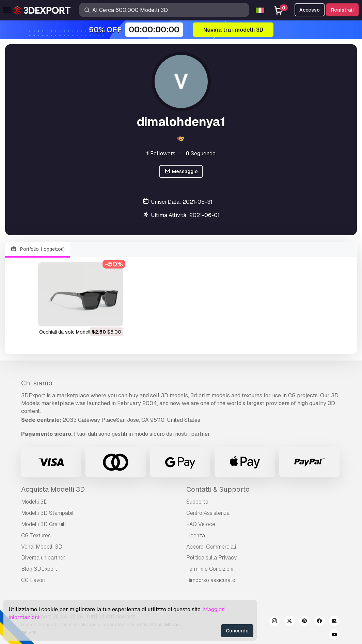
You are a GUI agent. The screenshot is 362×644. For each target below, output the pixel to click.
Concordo (237, 631)
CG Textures (36, 535)
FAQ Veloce (201, 524)
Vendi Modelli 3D (42, 547)
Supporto (197, 502)
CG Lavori (33, 580)
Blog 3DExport (39, 569)
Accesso (310, 10)
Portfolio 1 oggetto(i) (37, 249)
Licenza (196, 535)
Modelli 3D (34, 502)
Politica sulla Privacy (211, 558)
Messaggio (181, 172)
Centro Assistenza (208, 513)
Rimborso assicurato (211, 580)
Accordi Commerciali (211, 547)
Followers (161, 154)
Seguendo (201, 154)
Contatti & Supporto (218, 489)
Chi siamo (37, 383)
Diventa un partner (43, 558)
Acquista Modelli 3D (53, 489)
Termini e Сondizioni (210, 569)
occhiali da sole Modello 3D (70, 332)
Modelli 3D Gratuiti (43, 524)
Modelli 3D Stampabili (48, 513)
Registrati (342, 10)
